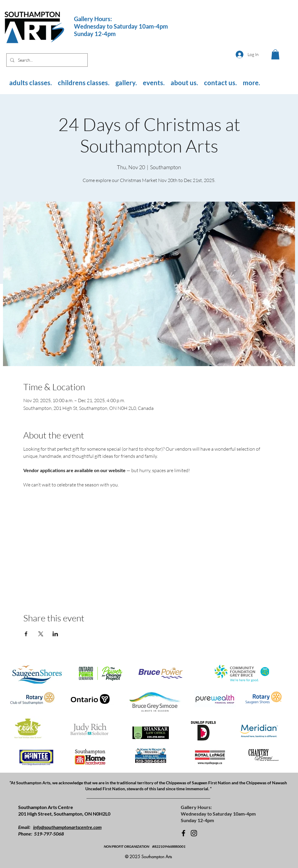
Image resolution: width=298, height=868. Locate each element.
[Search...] (46, 60)
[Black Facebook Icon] (183, 833)
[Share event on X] (41, 634)
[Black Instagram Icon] (194, 833)
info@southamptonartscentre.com (67, 827)
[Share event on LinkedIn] (55, 634)
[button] (275, 54)
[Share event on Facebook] (26, 634)
